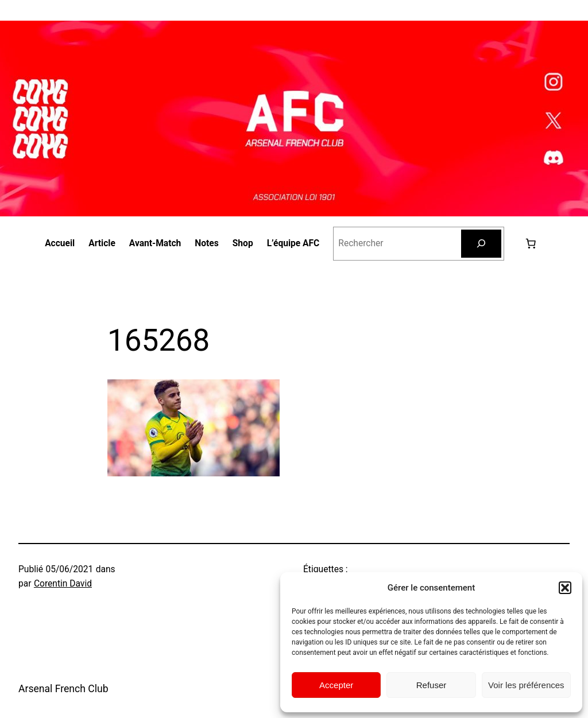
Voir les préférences (526, 685)
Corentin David (63, 584)
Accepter (336, 685)
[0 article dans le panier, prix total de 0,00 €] (531, 243)
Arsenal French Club (63, 689)
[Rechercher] (481, 244)
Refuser (432, 685)
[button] (565, 588)
